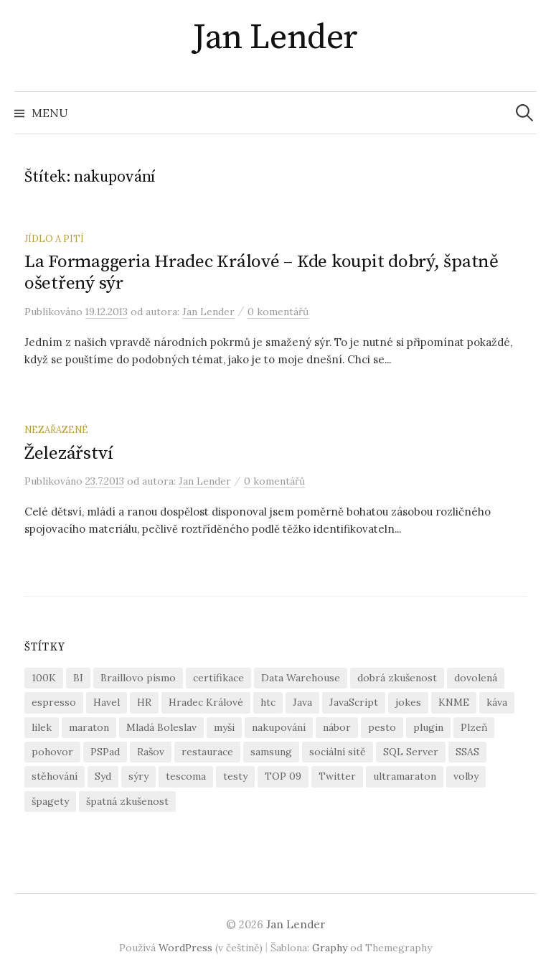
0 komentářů (278, 312)
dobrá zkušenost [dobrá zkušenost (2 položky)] (397, 678)
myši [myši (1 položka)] (224, 727)
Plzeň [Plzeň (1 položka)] (474, 727)
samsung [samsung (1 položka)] (271, 752)
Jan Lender (275, 38)
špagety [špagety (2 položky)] (50, 801)
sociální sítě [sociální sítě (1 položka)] (338, 752)
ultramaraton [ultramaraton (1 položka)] (405, 776)
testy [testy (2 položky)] (235, 776)
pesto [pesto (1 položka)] (382, 727)
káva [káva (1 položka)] (497, 702)
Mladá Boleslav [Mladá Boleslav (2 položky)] (161, 727)
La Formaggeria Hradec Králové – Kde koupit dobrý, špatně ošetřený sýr (262, 272)
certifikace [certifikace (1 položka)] (218, 678)
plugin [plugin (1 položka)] (428, 727)
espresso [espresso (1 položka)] (54, 702)
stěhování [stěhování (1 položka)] (55, 776)
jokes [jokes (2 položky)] (408, 702)
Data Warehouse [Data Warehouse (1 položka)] (301, 678)
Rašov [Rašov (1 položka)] (151, 752)
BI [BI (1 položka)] (78, 678)
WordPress (185, 948)
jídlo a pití (54, 238)
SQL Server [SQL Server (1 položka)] (411, 752)
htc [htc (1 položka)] (268, 702)
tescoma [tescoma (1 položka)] (186, 776)
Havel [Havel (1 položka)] (107, 702)
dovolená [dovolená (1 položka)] (476, 678)
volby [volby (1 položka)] (466, 776)
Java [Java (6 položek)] (302, 702)
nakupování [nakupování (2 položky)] (279, 727)
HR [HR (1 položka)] (144, 702)
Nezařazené (56, 429)
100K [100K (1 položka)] (44, 678)
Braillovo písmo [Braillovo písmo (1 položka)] (138, 678)
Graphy (330, 948)
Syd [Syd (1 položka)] (103, 776)
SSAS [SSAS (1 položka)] (467, 752)
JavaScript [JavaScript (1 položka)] (354, 702)
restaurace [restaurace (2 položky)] (207, 752)
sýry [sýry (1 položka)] (138, 776)
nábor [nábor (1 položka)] (337, 727)
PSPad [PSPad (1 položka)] (105, 752)
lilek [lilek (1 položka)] (42, 727)
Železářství (69, 453)
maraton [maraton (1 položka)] (89, 727)
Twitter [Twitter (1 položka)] (337, 776)
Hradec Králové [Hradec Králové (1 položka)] (206, 702)
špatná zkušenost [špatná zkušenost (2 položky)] (127, 801)
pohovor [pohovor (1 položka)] (52, 752)
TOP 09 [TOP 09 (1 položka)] (283, 776)
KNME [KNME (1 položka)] (454, 702)
